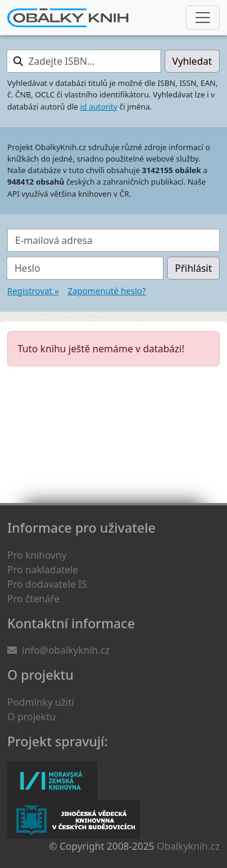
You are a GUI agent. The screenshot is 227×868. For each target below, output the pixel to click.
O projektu (31, 717)
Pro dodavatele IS (47, 584)
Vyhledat (192, 61)
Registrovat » (33, 291)
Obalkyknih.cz (188, 846)
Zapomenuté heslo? (107, 291)
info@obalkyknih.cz (66, 650)
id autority (99, 107)
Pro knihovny (37, 555)
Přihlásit (193, 268)
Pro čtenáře (33, 599)
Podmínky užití (41, 702)
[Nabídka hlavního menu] (203, 18)
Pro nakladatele (43, 570)
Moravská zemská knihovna (52, 781)
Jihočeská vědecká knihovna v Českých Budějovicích (74, 820)
